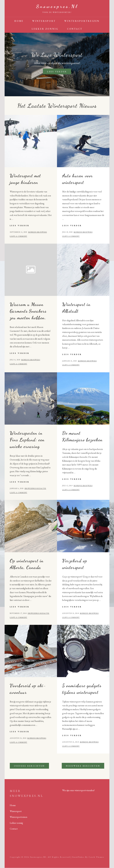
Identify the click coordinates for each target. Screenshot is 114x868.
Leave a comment (19, 236)
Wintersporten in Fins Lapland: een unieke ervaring (27, 440)
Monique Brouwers (38, 232)
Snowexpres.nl (57, 6)
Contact (75, 29)
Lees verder (59, 72)
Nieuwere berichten (83, 766)
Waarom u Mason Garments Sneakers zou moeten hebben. (28, 311)
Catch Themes (96, 857)
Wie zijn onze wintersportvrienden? (78, 790)
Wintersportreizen (82, 21)
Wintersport (44, 21)
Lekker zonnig (45, 29)
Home (19, 21)
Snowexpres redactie (35, 488)
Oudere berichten (29, 766)
